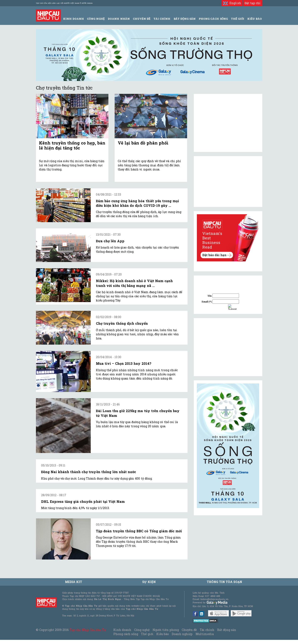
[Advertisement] (228, 347)
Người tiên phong (166, 630)
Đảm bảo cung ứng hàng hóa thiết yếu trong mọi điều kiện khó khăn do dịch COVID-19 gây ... (138, 203)
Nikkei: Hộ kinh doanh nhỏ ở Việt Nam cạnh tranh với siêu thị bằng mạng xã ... (134, 283)
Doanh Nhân (119, 19)
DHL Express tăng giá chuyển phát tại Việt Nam (83, 501)
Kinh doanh (122, 630)
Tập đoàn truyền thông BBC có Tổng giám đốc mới (139, 531)
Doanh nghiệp (182, 634)
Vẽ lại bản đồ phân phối (143, 143)
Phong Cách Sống (213, 19)
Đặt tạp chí (253, 3)
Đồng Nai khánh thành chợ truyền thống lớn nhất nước (89, 472)
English (232, 3)
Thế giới (238, 19)
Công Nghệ (96, 19)
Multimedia (205, 634)
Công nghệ (142, 630)
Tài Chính (162, 19)
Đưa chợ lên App (110, 241)
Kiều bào (163, 634)
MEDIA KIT (74, 582)
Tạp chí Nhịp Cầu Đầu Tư (88, 630)
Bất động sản (185, 19)
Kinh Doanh (74, 19)
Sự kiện (149, 582)
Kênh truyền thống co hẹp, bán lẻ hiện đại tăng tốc (72, 145)
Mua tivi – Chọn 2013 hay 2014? (124, 363)
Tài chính (207, 630)
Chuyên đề (142, 19)
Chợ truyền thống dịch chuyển (122, 323)
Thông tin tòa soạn (225, 582)
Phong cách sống (126, 634)
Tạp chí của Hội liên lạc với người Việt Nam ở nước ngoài (64, 3)
